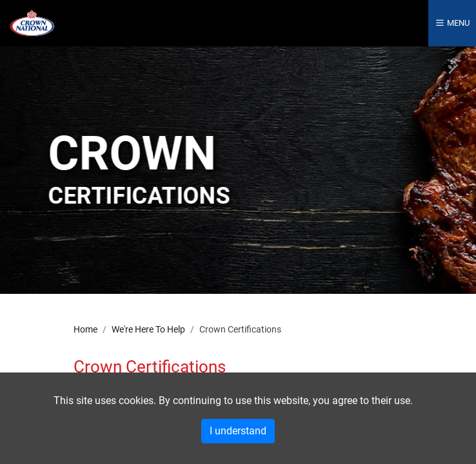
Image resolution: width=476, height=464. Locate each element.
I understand (238, 431)
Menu (452, 23)
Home (85, 330)
